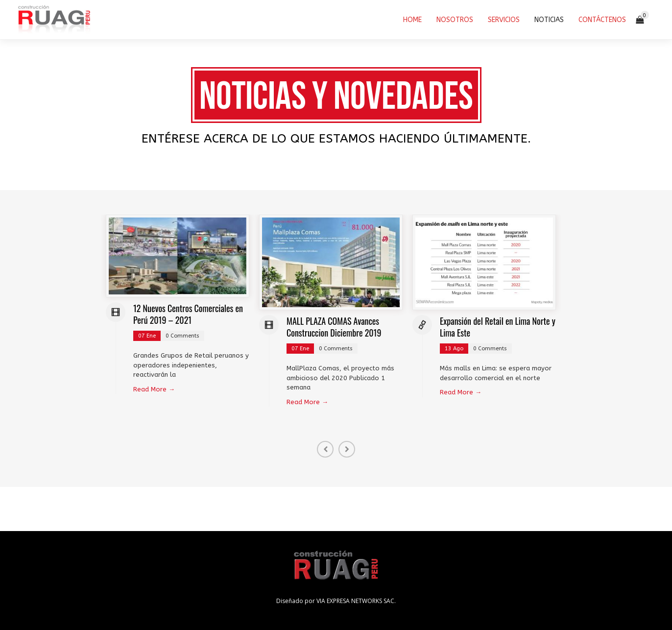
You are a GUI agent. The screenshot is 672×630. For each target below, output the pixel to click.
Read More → (154, 389)
